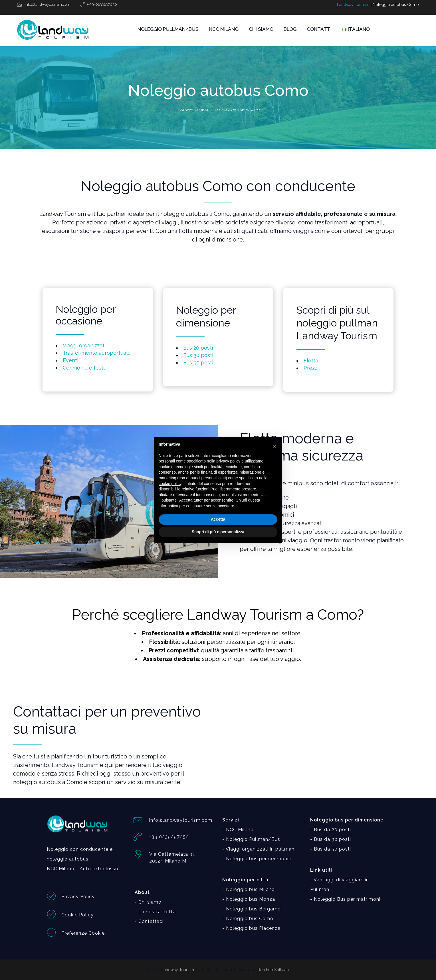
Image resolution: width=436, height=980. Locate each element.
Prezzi (311, 368)
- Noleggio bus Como (248, 919)
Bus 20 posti (198, 348)
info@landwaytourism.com (181, 820)
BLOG (290, 29)
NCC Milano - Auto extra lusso (83, 869)
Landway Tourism (353, 5)
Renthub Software (274, 970)
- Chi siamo (148, 902)
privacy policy (228, 461)
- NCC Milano (238, 830)
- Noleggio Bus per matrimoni (345, 899)
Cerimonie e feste (85, 368)
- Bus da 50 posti (331, 849)
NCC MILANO (224, 29)
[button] (274, 446)
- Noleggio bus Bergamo (252, 909)
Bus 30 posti (198, 355)
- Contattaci (149, 921)
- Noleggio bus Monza (249, 899)
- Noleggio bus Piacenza (251, 928)
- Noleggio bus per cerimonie (257, 859)
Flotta (311, 361)
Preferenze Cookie (83, 933)
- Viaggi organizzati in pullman (258, 849)
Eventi (70, 360)
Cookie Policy (77, 915)
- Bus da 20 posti (331, 830)
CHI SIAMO (261, 29)
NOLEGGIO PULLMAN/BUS (168, 29)
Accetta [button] (218, 519)
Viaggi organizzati (84, 345)
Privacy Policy (78, 897)
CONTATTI (319, 29)
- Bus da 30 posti (331, 839)
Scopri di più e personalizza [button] (218, 532)
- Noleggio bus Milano (249, 889)
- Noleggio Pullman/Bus (251, 839)
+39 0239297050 (169, 837)
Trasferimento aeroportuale (97, 353)
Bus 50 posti (198, 363)
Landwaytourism (192, 110)
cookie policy (170, 484)
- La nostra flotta (155, 912)
